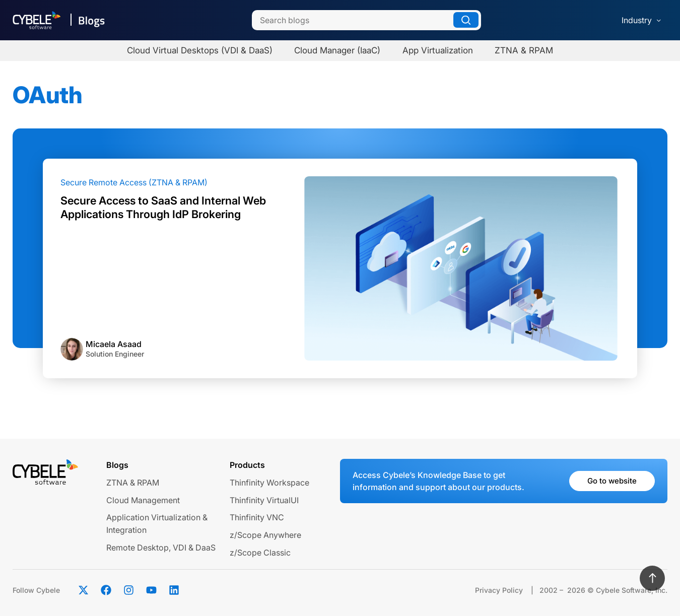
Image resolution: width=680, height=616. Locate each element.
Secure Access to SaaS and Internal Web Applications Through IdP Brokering (163, 207)
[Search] (366, 20)
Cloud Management (143, 500)
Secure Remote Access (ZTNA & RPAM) (134, 182)
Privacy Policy (499, 590)
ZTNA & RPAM (133, 483)
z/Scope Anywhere (265, 535)
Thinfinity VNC (257, 517)
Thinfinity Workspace (269, 483)
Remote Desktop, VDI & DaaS (161, 547)
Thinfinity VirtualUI (264, 500)
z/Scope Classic (260, 553)
